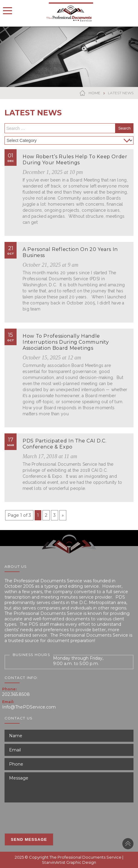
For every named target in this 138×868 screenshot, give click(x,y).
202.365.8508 (16, 694)
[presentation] (50, 816)
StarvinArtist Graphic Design (69, 862)
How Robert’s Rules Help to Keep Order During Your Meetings (75, 160)
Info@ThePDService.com (29, 707)
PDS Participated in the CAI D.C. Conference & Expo (64, 444)
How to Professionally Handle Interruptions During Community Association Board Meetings (66, 342)
